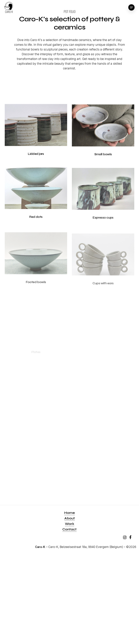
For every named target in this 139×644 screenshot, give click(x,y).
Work (70, 524)
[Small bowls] (103, 131)
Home (69, 513)
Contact (69, 529)
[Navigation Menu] (131, 7)
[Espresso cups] (103, 199)
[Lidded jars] (36, 128)
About (70, 518)
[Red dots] (36, 195)
